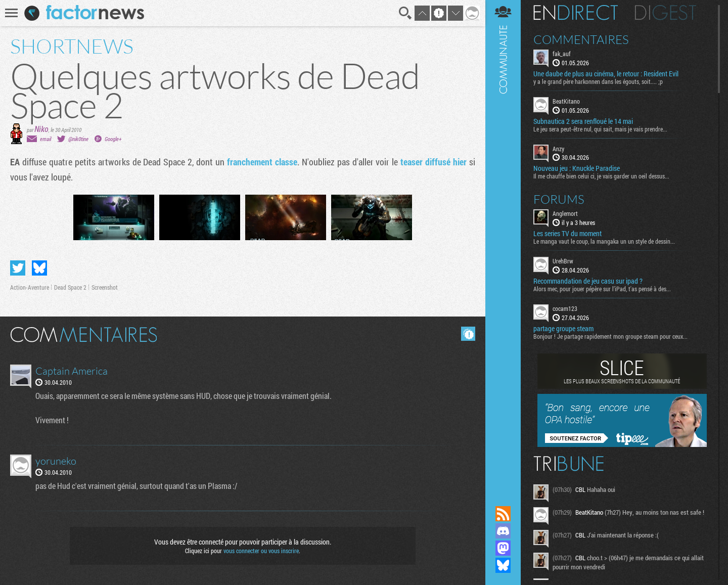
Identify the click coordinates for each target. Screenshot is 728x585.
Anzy (558, 149)
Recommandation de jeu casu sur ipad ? (588, 281)
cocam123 (565, 308)
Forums (559, 199)
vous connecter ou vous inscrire (261, 551)
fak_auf (562, 54)
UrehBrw (563, 261)
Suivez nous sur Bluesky (503, 565)
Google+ (113, 139)
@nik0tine (78, 139)
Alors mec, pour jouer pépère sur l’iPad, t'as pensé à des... (602, 289)
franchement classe (262, 162)
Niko (41, 129)
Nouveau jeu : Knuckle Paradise (577, 168)
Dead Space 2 (70, 287)
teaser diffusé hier (434, 162)
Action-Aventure (30, 287)
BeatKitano (566, 101)
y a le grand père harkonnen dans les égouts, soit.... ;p (598, 81)
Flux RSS (503, 514)
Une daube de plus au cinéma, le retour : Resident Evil (606, 74)
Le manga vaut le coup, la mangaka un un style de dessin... (604, 241)
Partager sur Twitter (18, 268)
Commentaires (581, 39)
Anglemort (565, 213)
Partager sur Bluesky (39, 268)
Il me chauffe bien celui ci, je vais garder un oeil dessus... (601, 176)
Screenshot (105, 287)
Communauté (503, 243)
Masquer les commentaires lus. (468, 334)
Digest (666, 13)
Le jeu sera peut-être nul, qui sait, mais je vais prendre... (600, 129)
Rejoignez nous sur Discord (503, 531)
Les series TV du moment (567, 234)
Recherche (405, 13)
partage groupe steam (563, 329)
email (45, 139)
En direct (576, 13)
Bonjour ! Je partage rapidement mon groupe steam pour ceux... (610, 336)
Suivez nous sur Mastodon (503, 548)
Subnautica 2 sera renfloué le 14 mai (583, 121)
